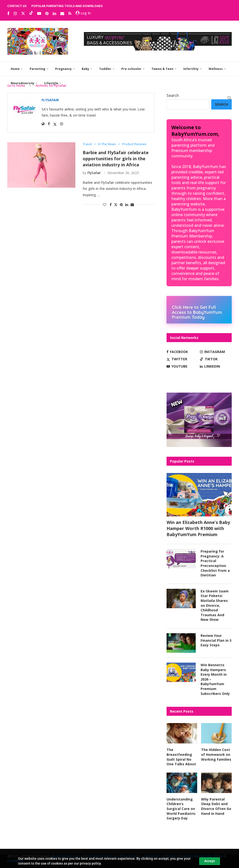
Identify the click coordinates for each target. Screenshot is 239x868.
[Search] (229, 98)
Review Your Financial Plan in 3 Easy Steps (216, 640)
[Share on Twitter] (116, 205)
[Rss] (70, 13)
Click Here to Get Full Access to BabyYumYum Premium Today (197, 312)
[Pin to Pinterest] (121, 205)
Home (15, 69)
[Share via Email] (132, 205)
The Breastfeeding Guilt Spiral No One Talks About (181, 757)
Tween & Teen (162, 69)
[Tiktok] (31, 13)
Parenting (37, 69)
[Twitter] (23, 13)
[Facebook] (8, 13)
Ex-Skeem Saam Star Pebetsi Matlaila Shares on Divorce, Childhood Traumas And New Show (215, 605)
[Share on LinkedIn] (127, 205)
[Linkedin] (54, 13)
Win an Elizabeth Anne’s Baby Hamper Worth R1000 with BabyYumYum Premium (198, 528)
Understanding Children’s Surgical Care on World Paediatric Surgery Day (181, 809)
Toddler (105, 69)
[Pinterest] (47, 13)
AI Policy (169, 856)
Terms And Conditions (99, 856)
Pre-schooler (131, 69)
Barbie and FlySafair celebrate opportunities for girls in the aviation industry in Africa (116, 158)
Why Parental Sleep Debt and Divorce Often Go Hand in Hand (216, 806)
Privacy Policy (130, 856)
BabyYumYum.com (66, 856)
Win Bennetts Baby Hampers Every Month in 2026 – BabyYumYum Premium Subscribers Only (215, 679)
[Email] (62, 13)
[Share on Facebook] (111, 205)
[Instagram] (15, 13)
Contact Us (17, 6)
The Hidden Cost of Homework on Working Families (216, 754)
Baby (85, 69)
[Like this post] (105, 205)
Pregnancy (63, 69)
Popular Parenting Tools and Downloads (67, 6)
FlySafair (94, 173)
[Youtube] (39, 13)
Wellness (216, 69)
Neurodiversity (22, 83)
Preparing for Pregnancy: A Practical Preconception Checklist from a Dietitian (215, 563)
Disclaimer (151, 856)
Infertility (191, 69)
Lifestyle (51, 83)
